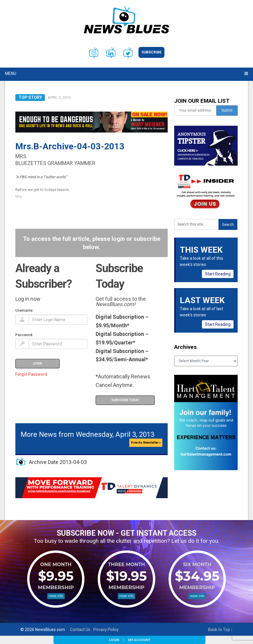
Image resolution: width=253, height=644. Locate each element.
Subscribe (151, 52)
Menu (11, 73)
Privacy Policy (106, 630)
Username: (24, 310)
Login (114, 640)
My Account (139, 640)
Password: (24, 335)
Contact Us (80, 630)
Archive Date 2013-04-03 (58, 462)
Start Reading (218, 274)
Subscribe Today (125, 400)
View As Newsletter (146, 443)
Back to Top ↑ (221, 630)
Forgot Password (31, 374)
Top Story (30, 97)
